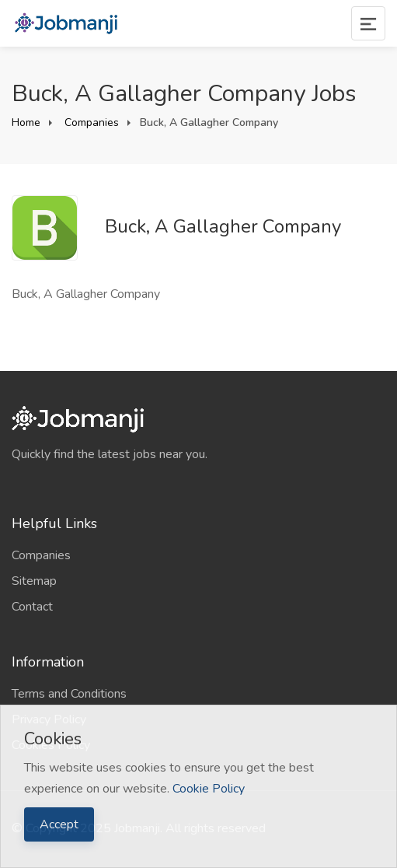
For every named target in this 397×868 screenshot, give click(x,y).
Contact (32, 607)
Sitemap (34, 581)
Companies (90, 122)
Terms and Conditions (69, 694)
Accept (59, 824)
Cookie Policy (209, 789)
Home (26, 122)
